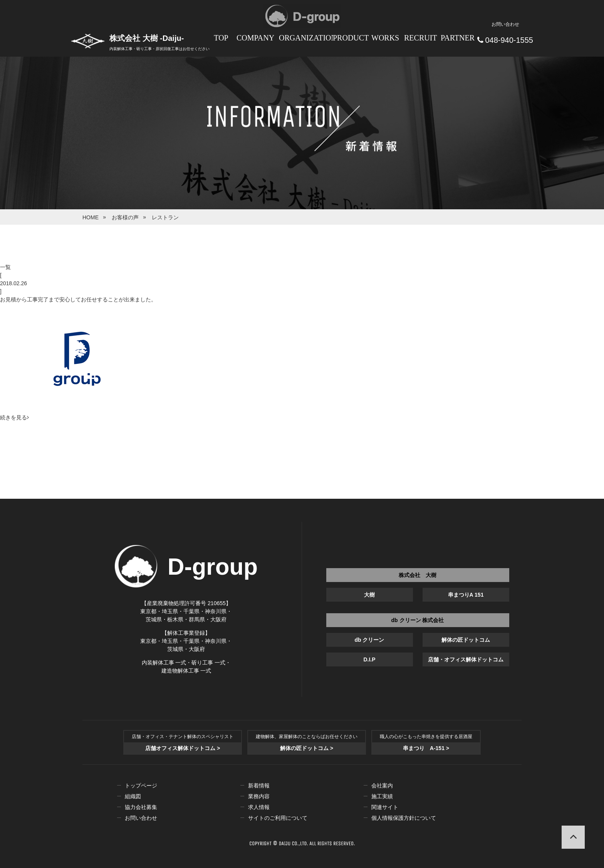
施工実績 (382, 796)
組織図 (133, 796)
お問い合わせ (141, 818)
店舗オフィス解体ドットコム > (183, 748)
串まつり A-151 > (426, 748)
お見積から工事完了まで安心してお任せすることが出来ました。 (78, 299)
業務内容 (259, 796)
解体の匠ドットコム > (307, 748)
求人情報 (259, 807)
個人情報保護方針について (404, 818)
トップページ (141, 786)
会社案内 (382, 786)
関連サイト (385, 807)
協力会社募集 (141, 807)
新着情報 (259, 786)
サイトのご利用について (278, 818)
